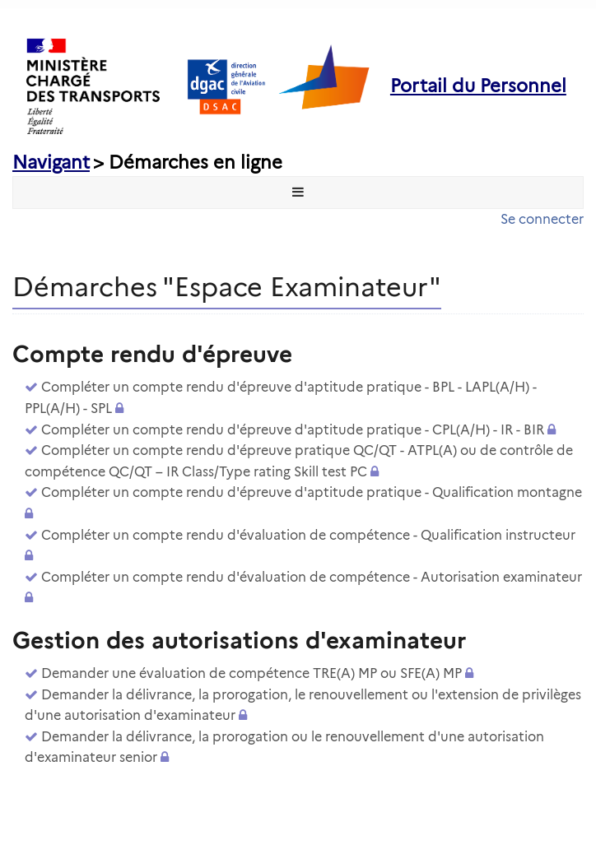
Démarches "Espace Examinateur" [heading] (227, 287)
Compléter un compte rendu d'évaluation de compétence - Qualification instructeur (308, 535)
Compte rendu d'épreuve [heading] (152, 354)
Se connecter (542, 219)
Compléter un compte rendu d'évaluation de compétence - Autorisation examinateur (312, 577)
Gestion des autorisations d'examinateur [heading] (239, 640)
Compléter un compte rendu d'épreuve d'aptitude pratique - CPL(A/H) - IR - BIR (293, 430)
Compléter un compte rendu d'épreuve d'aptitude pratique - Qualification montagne (312, 492)
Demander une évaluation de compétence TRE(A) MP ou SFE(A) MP (251, 673)
